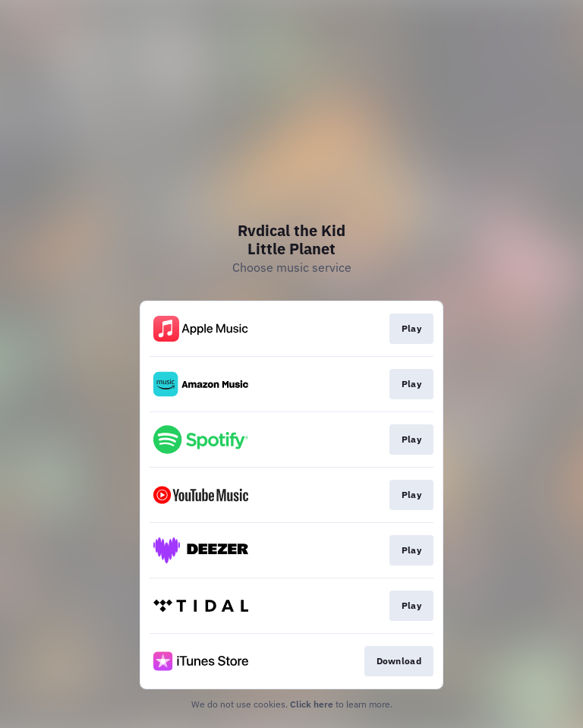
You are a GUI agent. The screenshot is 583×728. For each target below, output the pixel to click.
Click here (312, 704)
